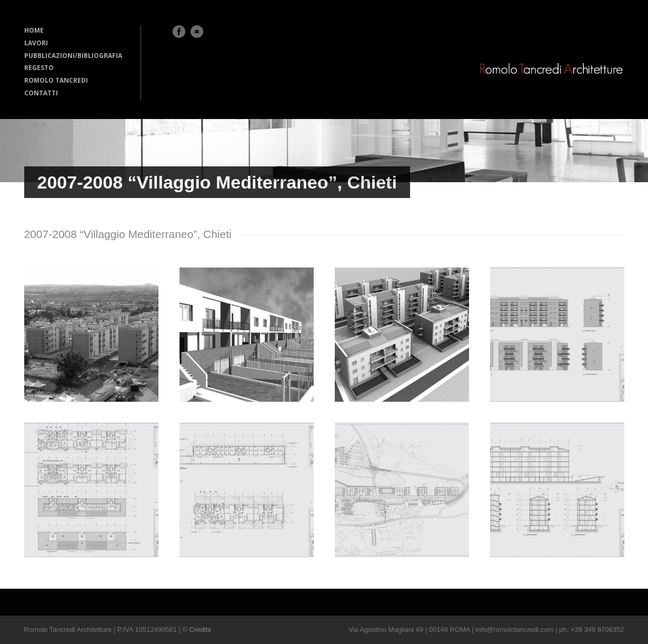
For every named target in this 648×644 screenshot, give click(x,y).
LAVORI (36, 43)
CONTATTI (41, 93)
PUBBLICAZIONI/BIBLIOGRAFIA (73, 56)
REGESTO (39, 68)
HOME (34, 30)
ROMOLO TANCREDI (56, 80)
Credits (200, 630)
